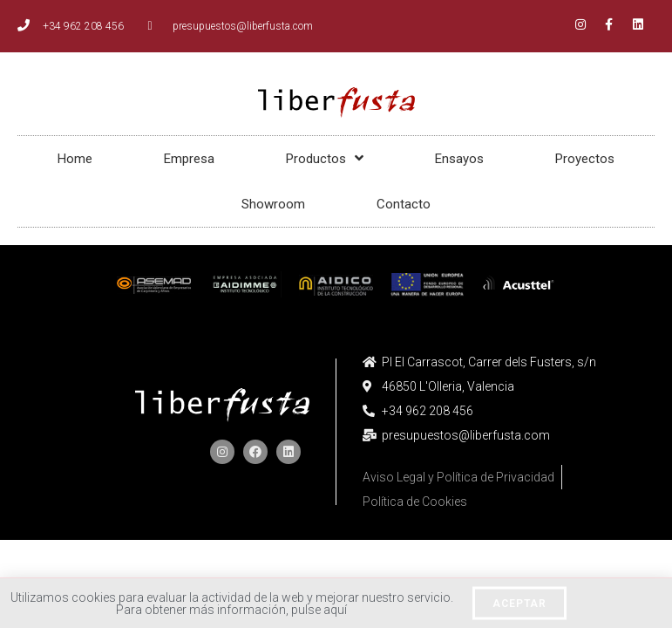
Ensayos (459, 159)
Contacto (404, 204)
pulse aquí (319, 613)
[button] (519, 607)
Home (75, 159)
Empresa (189, 159)
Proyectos (585, 159)
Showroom (273, 204)
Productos (325, 158)
